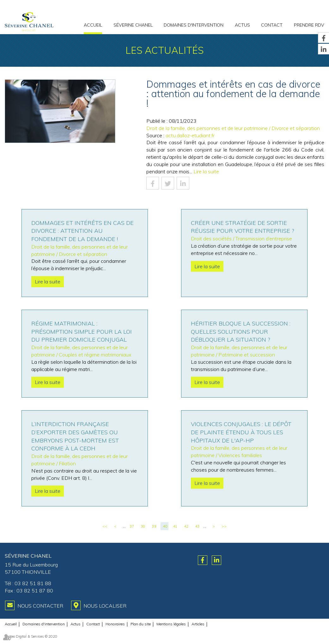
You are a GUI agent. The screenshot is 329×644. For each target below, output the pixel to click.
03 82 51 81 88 (33, 583)
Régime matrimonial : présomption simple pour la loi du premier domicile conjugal (82, 331)
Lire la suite (206, 171)
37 (132, 526)
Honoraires (115, 624)
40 (165, 526)
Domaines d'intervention (194, 25)
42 (186, 526)
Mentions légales (171, 624)
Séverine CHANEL (133, 25)
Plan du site (141, 624)
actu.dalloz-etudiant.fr (190, 135)
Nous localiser (105, 606)
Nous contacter (40, 606)
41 (175, 526)
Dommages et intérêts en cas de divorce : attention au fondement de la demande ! (82, 231)
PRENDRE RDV (309, 25)
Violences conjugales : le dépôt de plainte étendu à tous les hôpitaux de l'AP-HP (241, 432)
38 (143, 526)
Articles (198, 624)
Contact (272, 25)
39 (154, 526)
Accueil (93, 25)
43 (197, 526)
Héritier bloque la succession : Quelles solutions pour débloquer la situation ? (241, 331)
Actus (242, 25)
